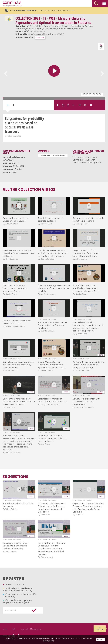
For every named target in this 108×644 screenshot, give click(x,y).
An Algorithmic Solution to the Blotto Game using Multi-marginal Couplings (89, 365)
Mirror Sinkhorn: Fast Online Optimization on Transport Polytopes (52, 325)
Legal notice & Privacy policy (31, 629)
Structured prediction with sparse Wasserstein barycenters (87, 402)
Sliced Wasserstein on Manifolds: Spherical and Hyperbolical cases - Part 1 (86, 288)
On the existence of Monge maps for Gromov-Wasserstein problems (19, 253)
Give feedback (100, 629)
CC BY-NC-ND (19, 166)
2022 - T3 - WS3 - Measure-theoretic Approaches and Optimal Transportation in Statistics (53, 20)
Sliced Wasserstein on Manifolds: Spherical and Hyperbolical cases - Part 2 (51, 365)
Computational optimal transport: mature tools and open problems (52, 438)
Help (14, 629)
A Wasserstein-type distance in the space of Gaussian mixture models (54, 288)
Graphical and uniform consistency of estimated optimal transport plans (86, 253)
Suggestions (15, 477)
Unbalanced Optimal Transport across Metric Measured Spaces (15, 288)
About (5, 629)
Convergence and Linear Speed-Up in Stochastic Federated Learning (16, 546)
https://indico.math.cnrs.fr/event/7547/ (46, 34)
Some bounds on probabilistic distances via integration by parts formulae (18, 365)
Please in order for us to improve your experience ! (40, 10)
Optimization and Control (53, 155)
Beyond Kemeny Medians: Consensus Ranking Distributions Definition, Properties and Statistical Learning (51, 549)
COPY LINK (40, 37)
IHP (17, 163)
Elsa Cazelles (15, 136)
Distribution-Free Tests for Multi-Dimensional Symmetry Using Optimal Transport (53, 253)
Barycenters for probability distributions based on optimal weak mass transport (19, 402)
